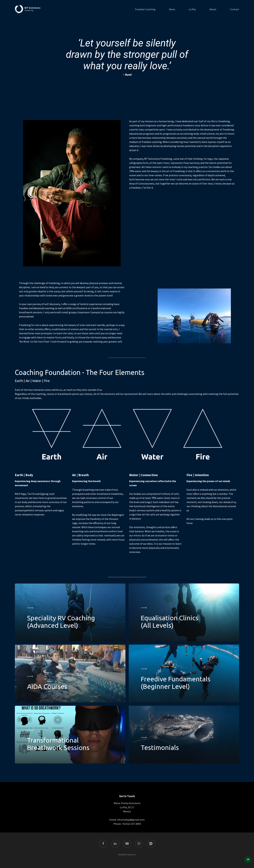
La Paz (192, 9)
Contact (235, 9)
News (172, 9)
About (213, 9)
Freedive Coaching (145, 9)
